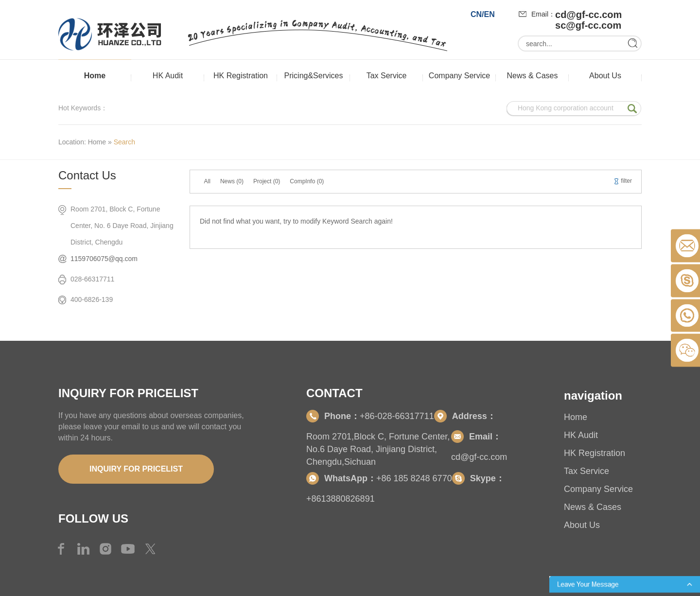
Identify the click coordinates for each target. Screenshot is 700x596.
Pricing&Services (314, 76)
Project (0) (267, 181)
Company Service (459, 76)
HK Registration (241, 76)
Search (124, 142)
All (207, 181)
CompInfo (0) (307, 181)
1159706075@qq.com (104, 259)
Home (95, 76)
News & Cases (533, 76)
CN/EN (483, 14)
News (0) (232, 181)
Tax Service (387, 76)
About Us (605, 76)
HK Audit (168, 76)
